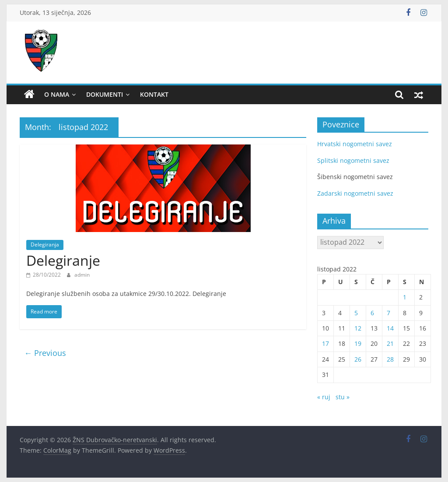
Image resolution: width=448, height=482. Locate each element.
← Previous (45, 353)
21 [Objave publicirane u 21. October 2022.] (390, 343)
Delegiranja (45, 245)
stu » (343, 397)
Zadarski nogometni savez (355, 193)
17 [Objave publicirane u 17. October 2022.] (325, 343)
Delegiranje (63, 260)
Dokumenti (105, 94)
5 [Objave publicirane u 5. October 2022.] (356, 313)
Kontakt (154, 94)
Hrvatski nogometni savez (355, 144)
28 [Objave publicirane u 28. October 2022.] (390, 359)
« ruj (324, 397)
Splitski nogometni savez (353, 160)
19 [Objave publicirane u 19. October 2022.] (358, 343)
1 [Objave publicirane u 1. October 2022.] (405, 297)
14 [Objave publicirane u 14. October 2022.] (390, 328)
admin (82, 275)
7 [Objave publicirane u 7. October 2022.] (388, 313)
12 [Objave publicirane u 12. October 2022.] (358, 328)
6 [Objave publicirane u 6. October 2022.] (372, 313)
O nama (57, 94)
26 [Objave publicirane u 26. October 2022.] (358, 359)
